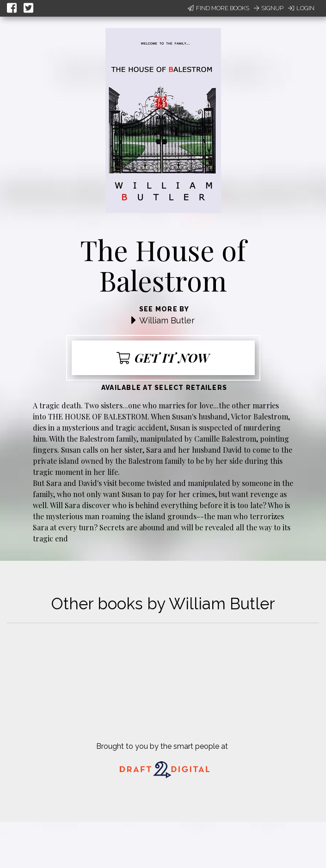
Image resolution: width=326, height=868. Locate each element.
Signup (269, 8)
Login (301, 8)
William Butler (167, 320)
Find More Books (218, 8)
